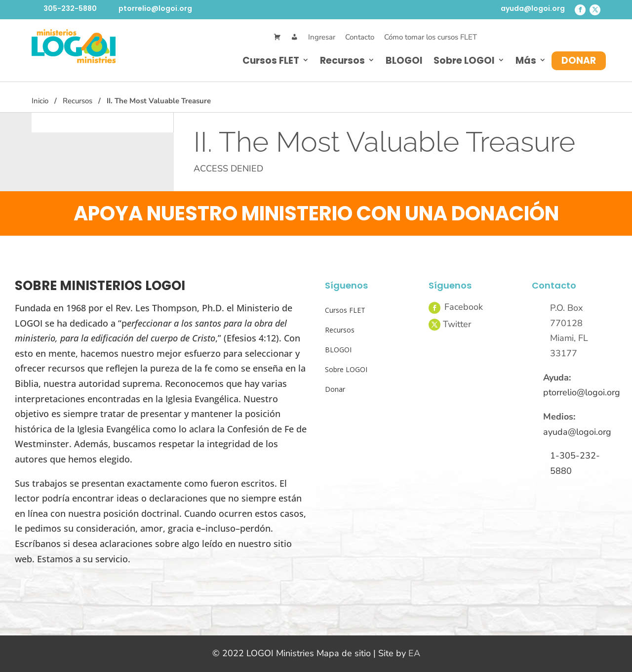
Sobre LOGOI (464, 61)
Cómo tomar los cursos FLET (431, 37)
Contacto (360, 37)
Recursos (342, 61)
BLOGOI (404, 61)
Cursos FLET (271, 61)
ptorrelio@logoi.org (155, 8)
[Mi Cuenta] (295, 37)
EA (414, 653)
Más (526, 61)
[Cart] (277, 37)
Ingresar (322, 37)
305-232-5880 (70, 8)
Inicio (40, 101)
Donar (579, 61)
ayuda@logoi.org (533, 8)
